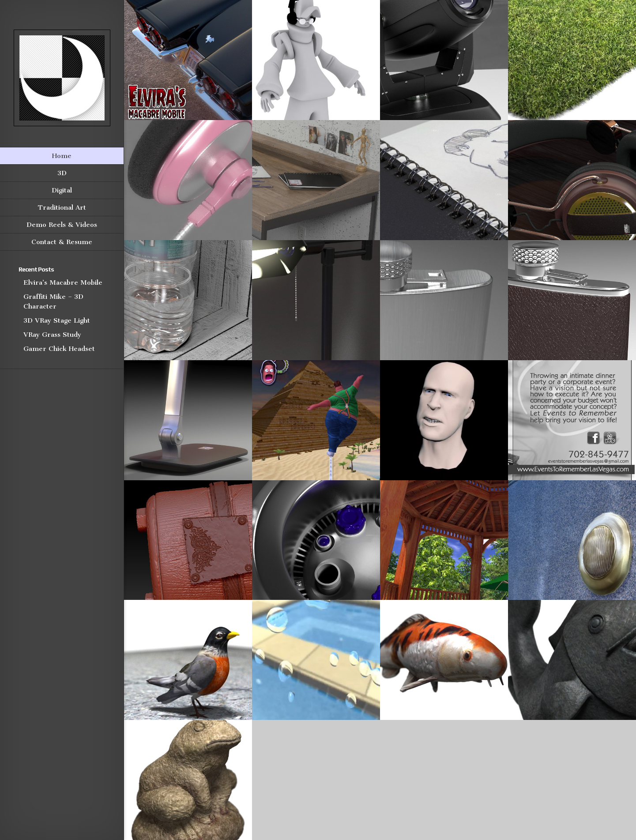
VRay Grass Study (52, 335)
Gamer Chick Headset (59, 349)
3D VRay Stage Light (57, 320)
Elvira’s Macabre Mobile (63, 283)
